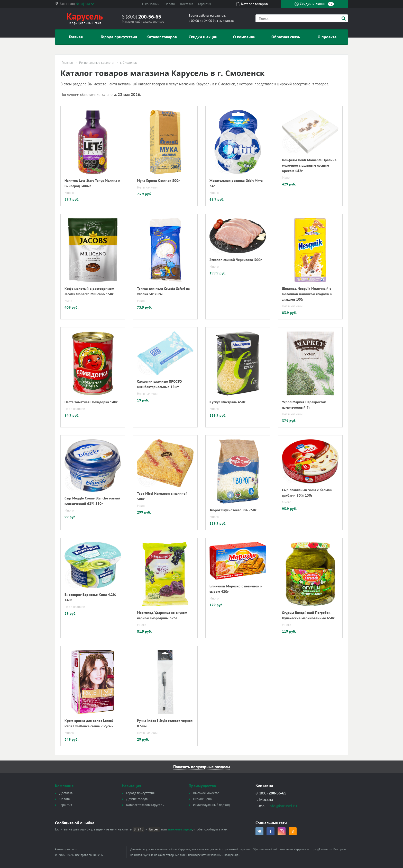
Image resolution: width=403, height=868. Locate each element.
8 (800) (141, 17)
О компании (151, 4)
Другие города (137, 799)
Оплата (170, 4)
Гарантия (204, 4)
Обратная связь (286, 37)
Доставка (186, 4)
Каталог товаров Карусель (145, 805)
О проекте (327, 37)
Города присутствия (119, 37)
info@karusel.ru (283, 806)
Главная (76, 37)
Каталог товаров (162, 37)
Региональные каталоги (96, 63)
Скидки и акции (314, 4)
